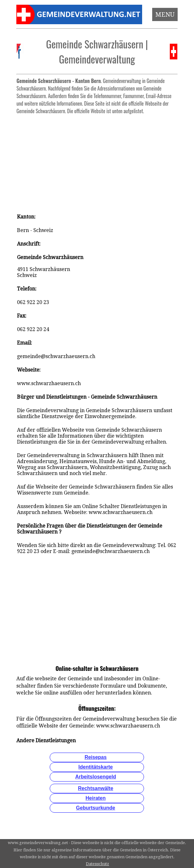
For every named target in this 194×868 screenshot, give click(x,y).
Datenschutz (97, 864)
